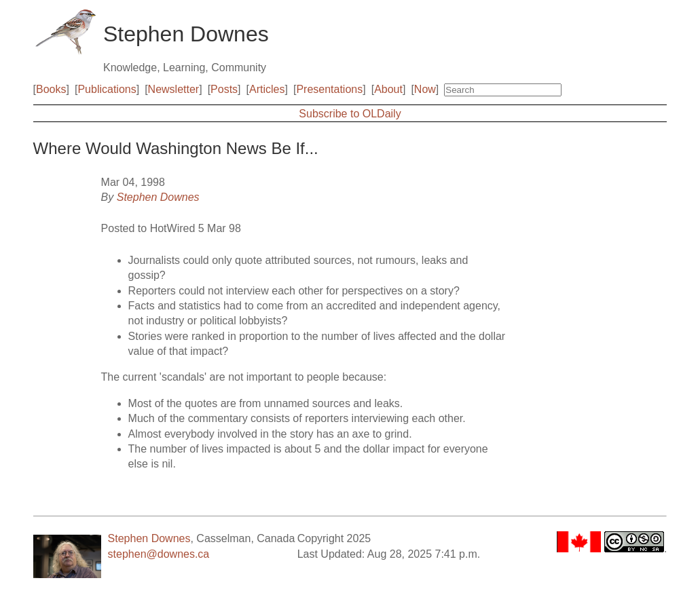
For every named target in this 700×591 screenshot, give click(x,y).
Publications (107, 89)
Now (425, 89)
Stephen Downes (158, 197)
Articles (267, 89)
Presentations (329, 89)
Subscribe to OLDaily (350, 114)
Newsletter (174, 89)
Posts (224, 89)
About (388, 89)
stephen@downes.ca (159, 554)
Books (51, 89)
